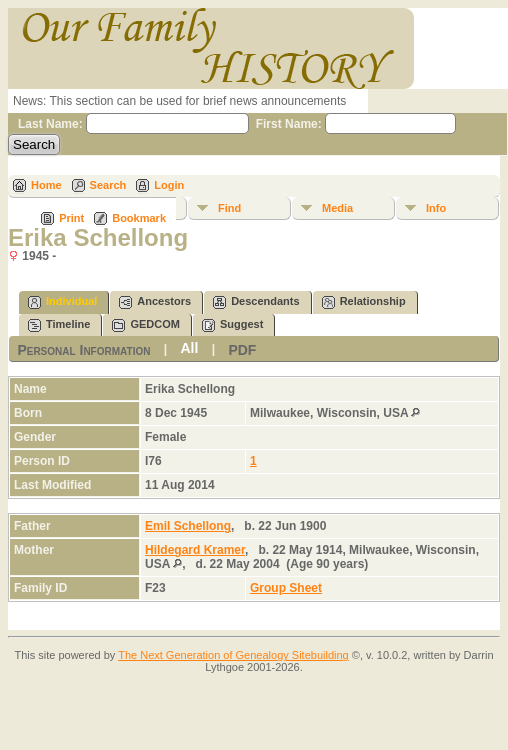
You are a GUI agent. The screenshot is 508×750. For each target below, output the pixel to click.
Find (229, 208)
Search (108, 185)
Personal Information (83, 350)
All (189, 348)
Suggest (232, 325)
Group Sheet (286, 588)
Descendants (256, 302)
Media (337, 208)
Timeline (59, 325)
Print (71, 218)
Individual (62, 302)
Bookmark (139, 218)
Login (169, 185)
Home (46, 185)
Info (436, 208)
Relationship (364, 302)
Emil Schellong (188, 526)
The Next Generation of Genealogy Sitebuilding (233, 655)
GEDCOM (146, 325)
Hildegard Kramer (195, 550)
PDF (242, 350)
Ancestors (155, 302)
